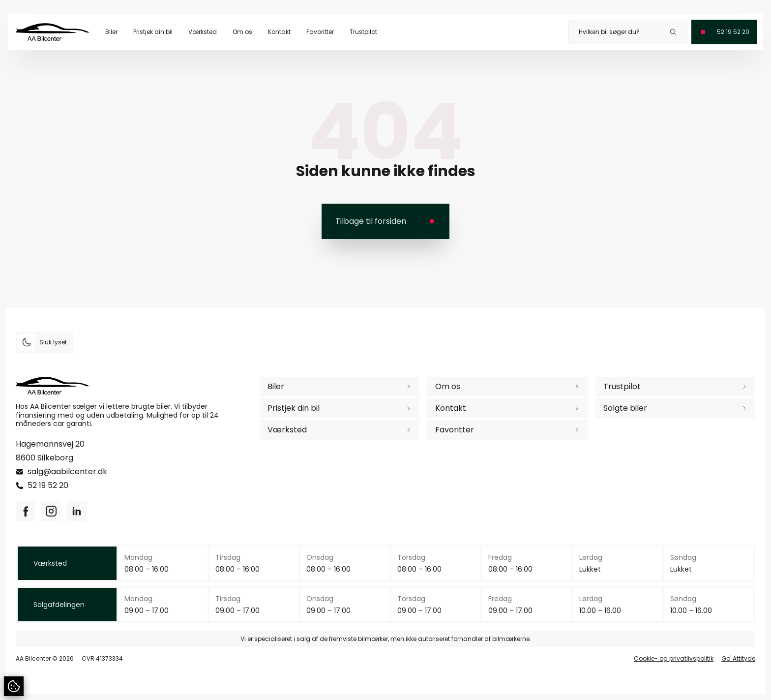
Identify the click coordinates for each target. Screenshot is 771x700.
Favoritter (320, 32)
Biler (111, 32)
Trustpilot (363, 32)
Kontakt (279, 32)
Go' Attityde (738, 659)
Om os (242, 32)
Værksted (203, 32)
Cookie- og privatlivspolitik (674, 659)
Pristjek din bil (153, 32)
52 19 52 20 (48, 485)
